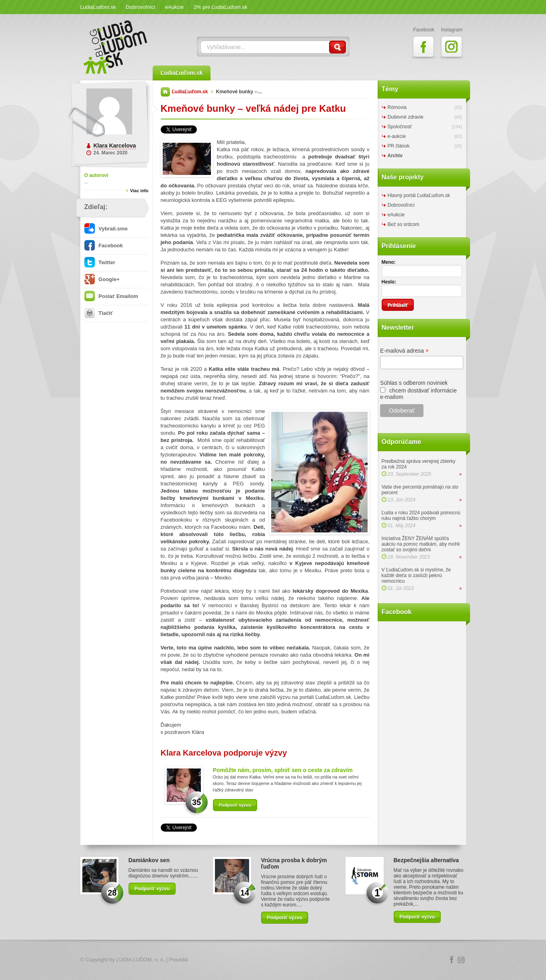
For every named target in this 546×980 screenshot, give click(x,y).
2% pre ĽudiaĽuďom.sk (221, 7)
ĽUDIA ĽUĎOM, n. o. (140, 960)
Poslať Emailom (111, 296)
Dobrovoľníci (140, 7)
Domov (165, 92)
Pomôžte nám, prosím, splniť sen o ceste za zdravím (283, 770)
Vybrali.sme (106, 229)
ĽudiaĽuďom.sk (98, 7)
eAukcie (174, 7)
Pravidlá (179, 960)
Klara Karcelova (115, 146)
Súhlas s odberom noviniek (414, 383)
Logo (273, 960)
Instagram (461, 960)
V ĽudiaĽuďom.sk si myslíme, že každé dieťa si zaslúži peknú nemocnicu (416, 575)
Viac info (139, 191)
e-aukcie (397, 136)
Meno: (389, 262)
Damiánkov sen (149, 860)
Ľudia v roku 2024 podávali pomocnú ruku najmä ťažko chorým (421, 516)
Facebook (104, 246)
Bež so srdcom (404, 224)
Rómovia (397, 107)
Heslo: (389, 282)
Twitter (100, 262)
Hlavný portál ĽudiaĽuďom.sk (419, 195)
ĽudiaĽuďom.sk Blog (116, 47)
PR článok (399, 146)
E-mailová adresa (404, 351)
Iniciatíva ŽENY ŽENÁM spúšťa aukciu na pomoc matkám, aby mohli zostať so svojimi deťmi (421, 544)
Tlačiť (99, 313)
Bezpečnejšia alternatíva (426, 860)
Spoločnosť (400, 127)
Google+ (102, 279)
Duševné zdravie (406, 117)
